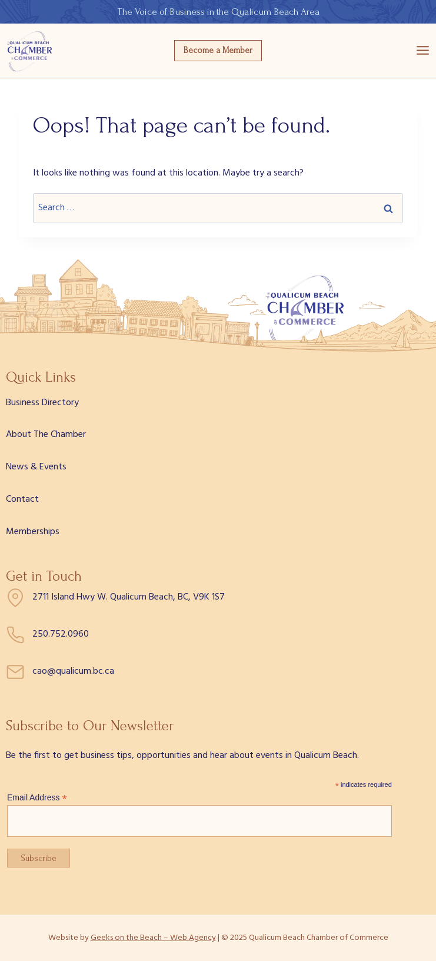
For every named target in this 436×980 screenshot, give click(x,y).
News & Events (36, 467)
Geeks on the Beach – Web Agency (153, 938)
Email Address (37, 798)
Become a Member (218, 50)
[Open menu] (423, 51)
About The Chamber (46, 435)
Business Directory (42, 403)
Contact (22, 499)
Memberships (33, 532)
